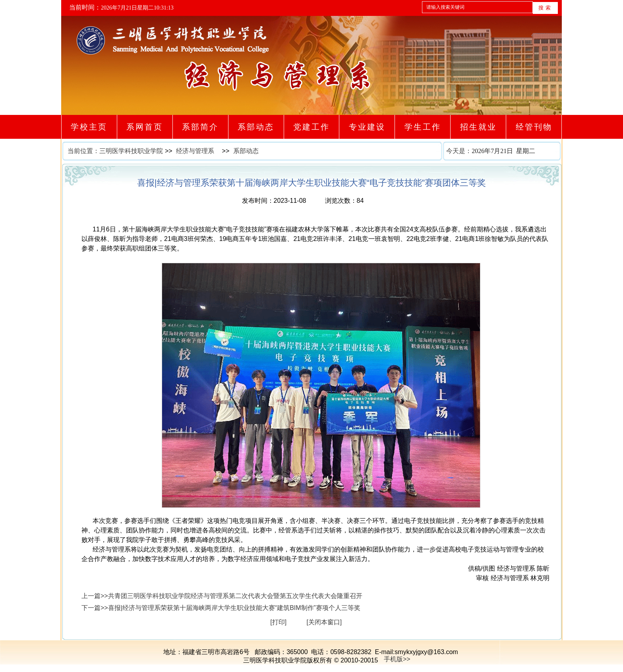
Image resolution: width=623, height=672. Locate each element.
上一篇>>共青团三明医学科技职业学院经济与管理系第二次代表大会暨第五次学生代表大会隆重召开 (222, 596)
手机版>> (397, 659)
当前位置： (83, 151)
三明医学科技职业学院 (131, 151)
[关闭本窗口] (324, 622)
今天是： (504, 151)
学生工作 (423, 127)
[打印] (278, 622)
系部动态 (256, 127)
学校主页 (89, 127)
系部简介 (200, 127)
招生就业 (478, 127)
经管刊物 (534, 127)
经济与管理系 (195, 151)
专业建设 (367, 127)
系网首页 (145, 127)
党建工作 (311, 127)
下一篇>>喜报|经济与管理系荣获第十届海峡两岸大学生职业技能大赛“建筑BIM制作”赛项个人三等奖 (221, 608)
